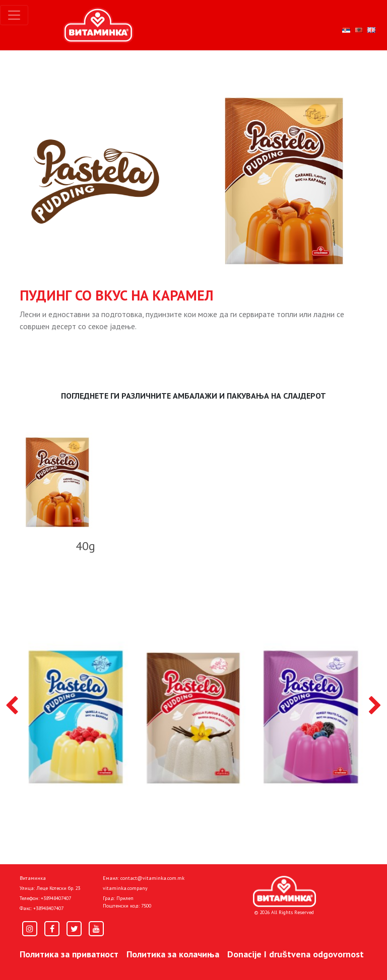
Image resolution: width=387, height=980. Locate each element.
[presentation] (12, 706)
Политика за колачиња (173, 954)
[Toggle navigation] (14, 15)
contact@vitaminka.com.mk (152, 878)
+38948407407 (56, 898)
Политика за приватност (69, 954)
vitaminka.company (125, 888)
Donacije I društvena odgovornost (296, 954)
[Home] (284, 891)
